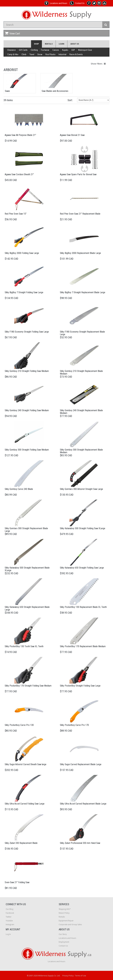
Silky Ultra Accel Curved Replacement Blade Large (83, 804)
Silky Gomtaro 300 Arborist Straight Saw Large (81, 489)
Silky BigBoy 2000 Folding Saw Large (22, 253)
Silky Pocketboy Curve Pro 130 (19, 725)
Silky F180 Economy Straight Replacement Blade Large (82, 333)
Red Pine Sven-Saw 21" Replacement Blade (80, 214)
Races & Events (76, 54)
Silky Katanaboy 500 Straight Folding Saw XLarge (83, 528)
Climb (24, 54)
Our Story (63, 934)
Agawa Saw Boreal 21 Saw (72, 135)
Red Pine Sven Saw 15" (16, 214)
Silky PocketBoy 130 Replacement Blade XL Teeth (83, 607)
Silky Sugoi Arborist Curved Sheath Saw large (26, 764)
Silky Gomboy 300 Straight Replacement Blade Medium (81, 451)
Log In (8, 934)
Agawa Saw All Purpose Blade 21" (20, 135)
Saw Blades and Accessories (55, 91)
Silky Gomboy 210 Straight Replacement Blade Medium (81, 372)
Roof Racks (50, 54)
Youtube (9, 921)
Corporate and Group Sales (70, 924)
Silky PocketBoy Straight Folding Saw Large (80, 686)
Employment (64, 942)
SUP (73, 50)
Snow (40, 54)
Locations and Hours (67, 938)
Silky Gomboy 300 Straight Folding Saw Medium (27, 450)
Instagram (10, 924)
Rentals (49, 44)
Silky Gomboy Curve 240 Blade (19, 489)
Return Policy (64, 913)
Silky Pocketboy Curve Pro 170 (74, 725)
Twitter (9, 917)
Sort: (70, 100)
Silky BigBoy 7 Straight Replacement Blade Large (83, 292)
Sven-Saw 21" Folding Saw (17, 882)
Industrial (62, 54)
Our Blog (9, 909)
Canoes (56, 50)
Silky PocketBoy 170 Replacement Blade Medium (83, 646)
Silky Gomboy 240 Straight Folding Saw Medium (27, 410)
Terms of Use (80, 976)
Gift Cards (23, 50)
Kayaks (65, 50)
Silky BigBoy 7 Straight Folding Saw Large (24, 292)
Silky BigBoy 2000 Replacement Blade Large (80, 253)
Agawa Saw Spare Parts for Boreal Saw (78, 174)
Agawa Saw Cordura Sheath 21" (19, 174)
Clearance (11, 50)
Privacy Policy (68, 976)
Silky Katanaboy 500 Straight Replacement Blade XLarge (27, 569)
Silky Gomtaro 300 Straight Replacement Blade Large (26, 530)
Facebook (10, 913)
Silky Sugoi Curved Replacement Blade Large (81, 764)
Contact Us (63, 946)
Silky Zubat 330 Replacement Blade (21, 843)
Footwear (45, 50)
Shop (36, 44)
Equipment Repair (66, 921)
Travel (32, 54)
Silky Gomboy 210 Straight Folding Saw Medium (27, 371)
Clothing (34, 50)
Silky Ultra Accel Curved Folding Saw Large (25, 804)
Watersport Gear (85, 50)
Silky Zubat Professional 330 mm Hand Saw (80, 843)
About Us (75, 44)
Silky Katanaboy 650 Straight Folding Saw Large (82, 568)
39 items (8, 100)
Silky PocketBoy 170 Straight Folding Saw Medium (28, 686)
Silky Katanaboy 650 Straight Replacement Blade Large (27, 608)
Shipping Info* (65, 909)
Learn (62, 44)
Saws (7, 91)
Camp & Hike (13, 54)
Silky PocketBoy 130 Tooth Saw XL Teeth (24, 646)
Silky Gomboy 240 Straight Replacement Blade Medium (81, 412)
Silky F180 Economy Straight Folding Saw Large (27, 332)
